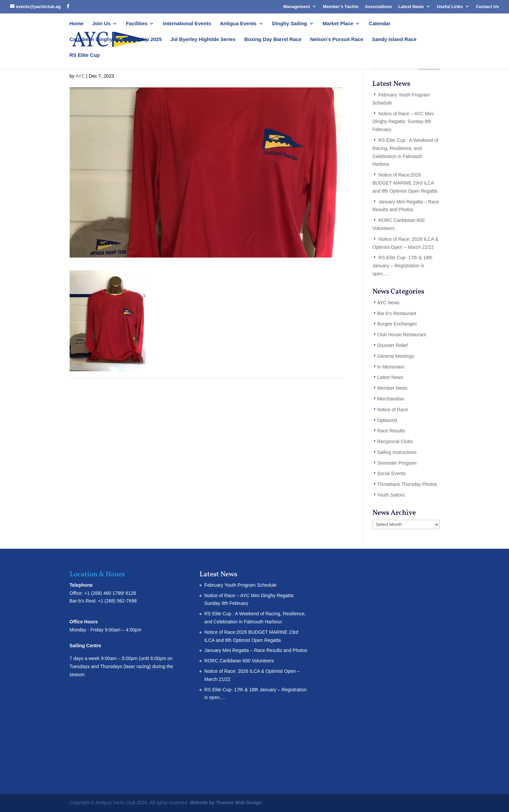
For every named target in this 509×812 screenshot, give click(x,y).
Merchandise (391, 399)
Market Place (338, 24)
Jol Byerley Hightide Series (203, 40)
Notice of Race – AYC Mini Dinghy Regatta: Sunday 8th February (403, 122)
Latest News (411, 7)
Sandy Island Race (394, 40)
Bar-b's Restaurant (397, 313)
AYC (80, 76)
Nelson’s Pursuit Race (337, 40)
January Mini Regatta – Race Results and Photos (256, 650)
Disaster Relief (392, 345)
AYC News (388, 303)
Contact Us (487, 7)
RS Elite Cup (85, 55)
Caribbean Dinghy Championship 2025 (116, 40)
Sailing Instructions (397, 452)
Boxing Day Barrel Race (273, 40)
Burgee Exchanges (397, 324)
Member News (392, 388)
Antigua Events (238, 24)
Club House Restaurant (402, 335)
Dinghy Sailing (290, 24)
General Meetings (396, 356)
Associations (378, 7)
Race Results (391, 431)
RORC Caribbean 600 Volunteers (239, 661)
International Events (187, 24)
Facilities (137, 24)
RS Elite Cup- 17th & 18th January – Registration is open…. (402, 266)
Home (77, 24)
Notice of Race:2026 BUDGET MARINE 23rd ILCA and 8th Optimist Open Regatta (405, 183)
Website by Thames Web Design (226, 803)
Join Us (101, 24)
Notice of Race (393, 410)
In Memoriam (391, 367)
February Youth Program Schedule (240, 585)
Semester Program (397, 463)
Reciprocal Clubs (395, 441)
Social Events (391, 473)
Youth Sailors (391, 495)
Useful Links (450, 7)
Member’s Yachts (341, 7)
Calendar (379, 24)
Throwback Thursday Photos (407, 484)
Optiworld (387, 420)
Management (297, 7)
